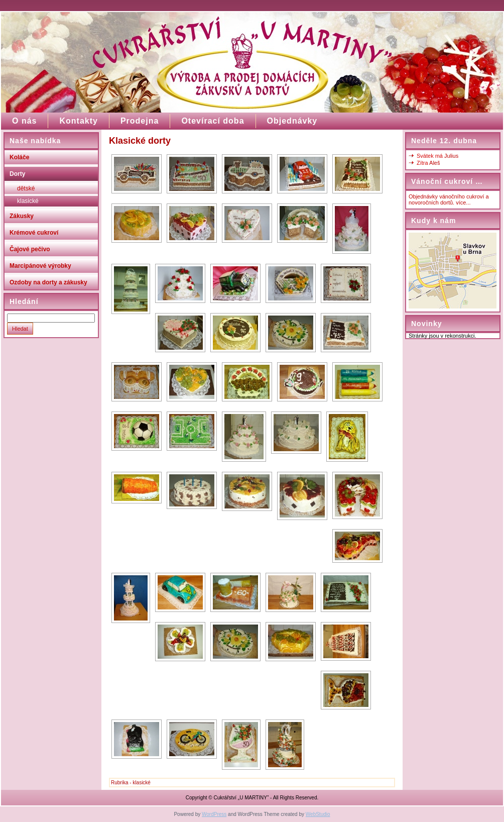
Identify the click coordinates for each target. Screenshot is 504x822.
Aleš (434, 163)
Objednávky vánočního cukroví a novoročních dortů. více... (449, 199)
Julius (451, 156)
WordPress (214, 814)
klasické (28, 201)
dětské (26, 188)
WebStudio (318, 814)
